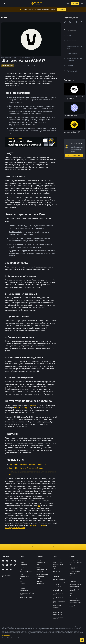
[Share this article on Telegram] (76, 22)
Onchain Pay (56, 571)
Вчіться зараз (61, 9)
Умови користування (61, 634)
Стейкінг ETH (40, 577)
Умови (22, 574)
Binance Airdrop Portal (75, 603)
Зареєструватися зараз (74, 155)
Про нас (22, 560)
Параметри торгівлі (75, 600)
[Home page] (36, 3)
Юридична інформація (26, 572)
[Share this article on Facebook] (70, 22)
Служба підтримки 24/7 (76, 584)
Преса (22, 569)
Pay (38, 565)
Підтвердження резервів (76, 576)
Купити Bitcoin (57, 605)
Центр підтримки (74, 587)
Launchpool (40, 572)
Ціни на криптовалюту (59, 582)
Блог (21, 581)
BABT (38, 579)
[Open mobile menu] (82, 3)
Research (39, 581)
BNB (71, 565)
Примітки (22, 588)
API (71, 595)
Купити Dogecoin (58, 612)
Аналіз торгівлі (74, 573)
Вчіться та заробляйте (59, 580)
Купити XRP (56, 610)
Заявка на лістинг (58, 562)
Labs (54, 569)
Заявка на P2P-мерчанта (60, 560)
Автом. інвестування (42, 574)
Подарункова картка (42, 569)
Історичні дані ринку (75, 571)
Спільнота (23, 584)
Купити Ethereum (58, 615)
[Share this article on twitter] (65, 22)
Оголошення (23, 565)
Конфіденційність (25, 577)
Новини (22, 567)
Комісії (71, 593)
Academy (39, 567)
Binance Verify (73, 598)
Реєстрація (75, 3)
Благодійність (40, 584)
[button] (82, 3)
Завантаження (24, 591)
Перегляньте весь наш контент (43, 547)
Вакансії (22, 562)
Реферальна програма (76, 562)
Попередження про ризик (27, 586)
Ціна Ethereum (57, 587)
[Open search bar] (67, 3)
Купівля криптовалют (42, 562)
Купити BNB (56, 608)
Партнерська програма (76, 560)
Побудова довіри (25, 579)
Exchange (39, 560)
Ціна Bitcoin (56, 584)
